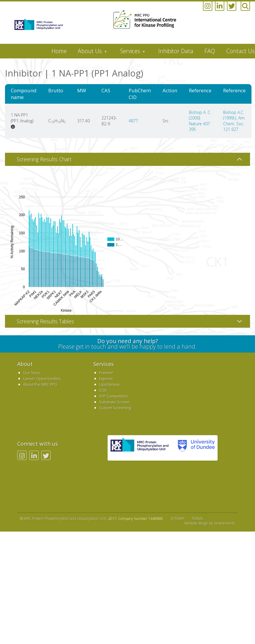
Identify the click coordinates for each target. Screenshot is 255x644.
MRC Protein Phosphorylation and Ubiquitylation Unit (65, 519)
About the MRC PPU (40, 384)
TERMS (197, 519)
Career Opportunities (42, 379)
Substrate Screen (114, 402)
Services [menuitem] (130, 53)
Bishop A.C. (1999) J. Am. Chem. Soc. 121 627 (234, 121)
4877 (133, 121)
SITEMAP (178, 519)
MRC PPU (140, 448)
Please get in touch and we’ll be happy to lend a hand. (128, 344)
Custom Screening (115, 408)
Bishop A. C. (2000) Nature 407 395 (200, 121)
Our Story (32, 373)
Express (106, 379)
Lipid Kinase (110, 384)
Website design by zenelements (210, 523)
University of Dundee (194, 448)
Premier (106, 373)
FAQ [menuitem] (210, 51)
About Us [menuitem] (90, 53)
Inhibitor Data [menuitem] (176, 51)
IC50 (103, 390)
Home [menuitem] (59, 51)
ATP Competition (114, 396)
